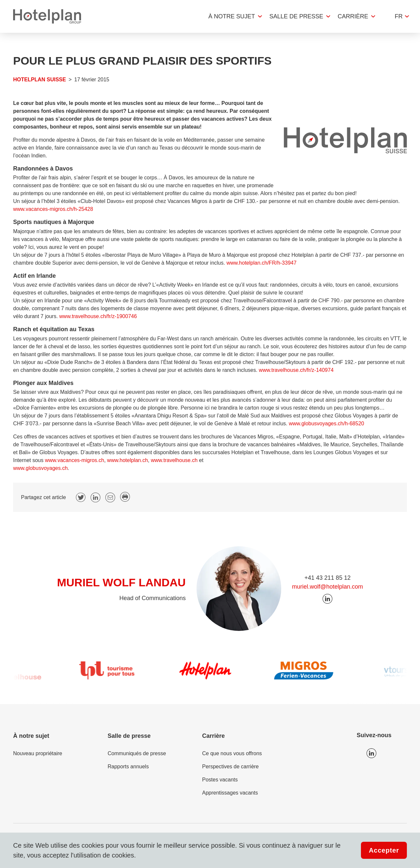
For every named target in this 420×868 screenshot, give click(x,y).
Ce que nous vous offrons (232, 753)
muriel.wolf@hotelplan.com (327, 587)
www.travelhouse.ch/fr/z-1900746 (98, 316)
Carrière (353, 16)
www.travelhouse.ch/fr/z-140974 (296, 370)
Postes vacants (220, 780)
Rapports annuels (128, 767)
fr (399, 16)
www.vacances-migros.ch (75, 460)
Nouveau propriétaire (38, 753)
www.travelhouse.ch (174, 460)
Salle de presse (296, 16)
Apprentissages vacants (230, 793)
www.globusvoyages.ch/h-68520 (326, 424)
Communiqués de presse (137, 753)
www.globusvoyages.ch (40, 468)
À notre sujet (232, 16)
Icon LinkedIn (371, 753)
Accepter (384, 850)
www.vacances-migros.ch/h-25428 (53, 209)
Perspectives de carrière (231, 767)
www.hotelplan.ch (127, 460)
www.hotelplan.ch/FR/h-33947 (261, 263)
